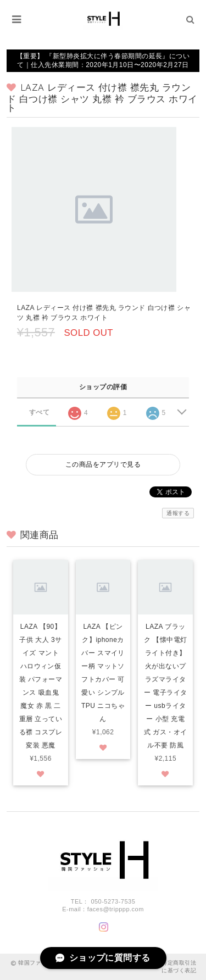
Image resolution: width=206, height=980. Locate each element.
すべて (39, 412)
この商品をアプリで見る (103, 464)
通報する (178, 513)
